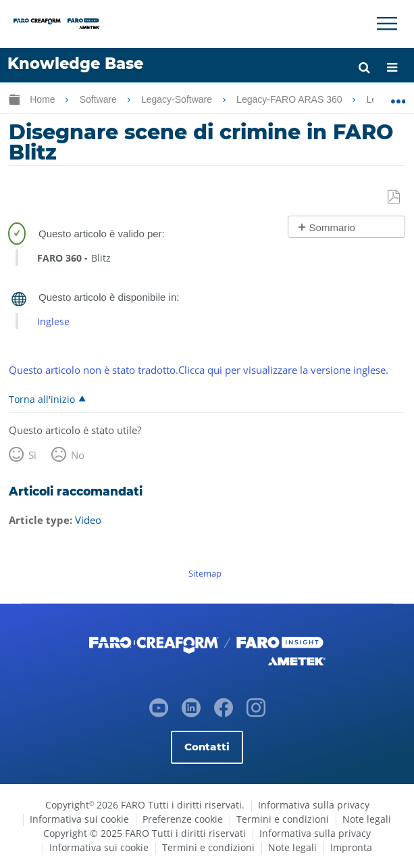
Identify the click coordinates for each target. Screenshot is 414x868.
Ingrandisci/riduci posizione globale (398, 97)
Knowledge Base (75, 64)
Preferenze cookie (183, 819)
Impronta (351, 847)
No (78, 455)
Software (100, 99)
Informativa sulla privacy (314, 805)
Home (44, 99)
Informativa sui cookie (79, 819)
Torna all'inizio (42, 399)
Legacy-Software (178, 99)
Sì (32, 455)
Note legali (367, 819)
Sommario (332, 227)
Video (88, 520)
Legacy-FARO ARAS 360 (290, 99)
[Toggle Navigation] (387, 24)
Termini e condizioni (283, 819)
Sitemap (205, 573)
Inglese (53, 321)
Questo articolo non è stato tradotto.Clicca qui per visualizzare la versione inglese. (199, 370)
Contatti (207, 747)
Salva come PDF (395, 197)
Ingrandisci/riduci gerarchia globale (14, 99)
